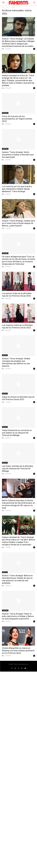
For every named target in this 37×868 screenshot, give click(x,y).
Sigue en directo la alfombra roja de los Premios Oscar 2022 (18, 398)
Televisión (5, 72)
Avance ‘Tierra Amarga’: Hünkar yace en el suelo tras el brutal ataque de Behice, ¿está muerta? (18, 223)
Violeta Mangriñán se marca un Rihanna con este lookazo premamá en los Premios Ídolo (18, 651)
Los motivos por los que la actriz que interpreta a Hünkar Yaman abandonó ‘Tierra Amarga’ (17, 189)
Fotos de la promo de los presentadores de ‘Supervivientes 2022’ (17, 119)
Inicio (3, 7)
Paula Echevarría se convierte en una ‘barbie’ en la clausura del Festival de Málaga (17, 433)
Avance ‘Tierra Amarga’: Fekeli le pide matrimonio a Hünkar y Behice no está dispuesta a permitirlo (18, 616)
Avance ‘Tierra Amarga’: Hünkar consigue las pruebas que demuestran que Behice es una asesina (16, 362)
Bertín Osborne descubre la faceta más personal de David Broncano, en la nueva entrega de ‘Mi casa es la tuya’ (18, 504)
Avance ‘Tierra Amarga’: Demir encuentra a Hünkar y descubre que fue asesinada (18, 155)
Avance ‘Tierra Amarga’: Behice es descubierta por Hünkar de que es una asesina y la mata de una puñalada (17, 579)
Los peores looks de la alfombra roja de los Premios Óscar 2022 (17, 295)
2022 (8, 7)
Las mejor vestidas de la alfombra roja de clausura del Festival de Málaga (18, 469)
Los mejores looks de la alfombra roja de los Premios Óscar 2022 (17, 326)
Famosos (5, 35)
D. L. (3, 49)
